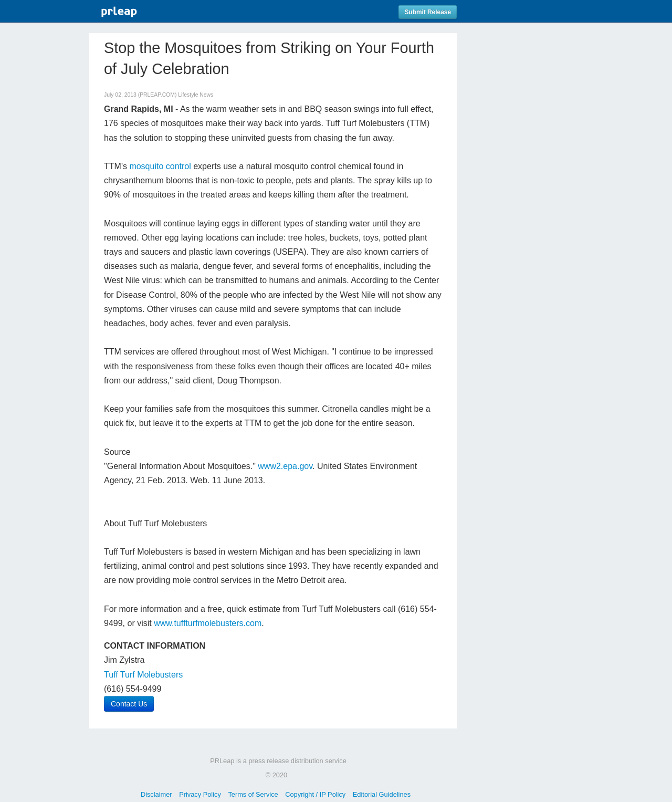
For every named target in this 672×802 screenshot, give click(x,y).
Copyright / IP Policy (315, 794)
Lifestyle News (196, 95)
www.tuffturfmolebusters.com (208, 623)
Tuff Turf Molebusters (143, 675)
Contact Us (129, 704)
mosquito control (160, 166)
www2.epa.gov (285, 466)
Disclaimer (156, 794)
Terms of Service (253, 794)
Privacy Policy (200, 794)
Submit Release (428, 12)
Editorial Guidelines (382, 794)
